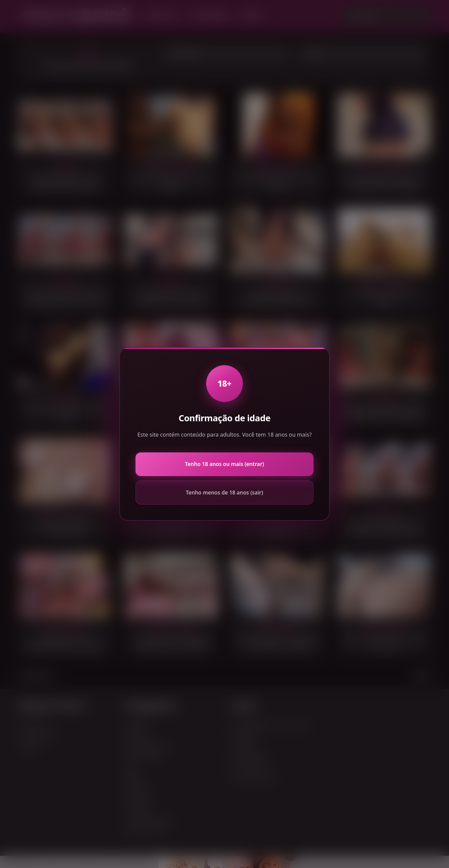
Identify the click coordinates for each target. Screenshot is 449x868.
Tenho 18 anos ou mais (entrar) (224, 464)
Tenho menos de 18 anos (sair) (224, 493)
